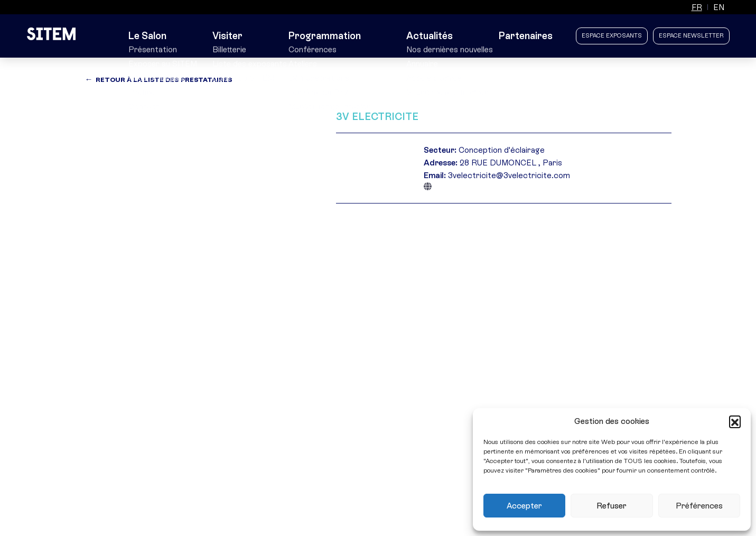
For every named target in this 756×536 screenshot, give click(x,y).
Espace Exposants (612, 36)
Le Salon (150, 36)
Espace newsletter (691, 36)
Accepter (524, 506)
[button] (735, 421)
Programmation (329, 36)
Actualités (431, 36)
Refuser (612, 506)
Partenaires (527, 36)
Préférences (699, 506)
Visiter (234, 36)
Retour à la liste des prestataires (164, 80)
